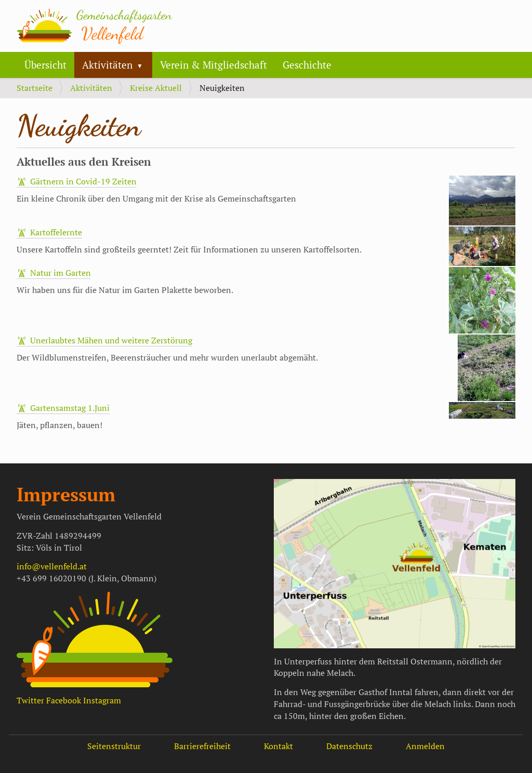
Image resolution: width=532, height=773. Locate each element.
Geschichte (307, 65)
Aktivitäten (107, 65)
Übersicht (45, 65)
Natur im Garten (61, 273)
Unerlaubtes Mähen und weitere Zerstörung (111, 340)
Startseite (35, 88)
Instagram (102, 700)
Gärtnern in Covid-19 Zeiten (83, 181)
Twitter (30, 700)
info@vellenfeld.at (52, 566)
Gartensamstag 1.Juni (70, 408)
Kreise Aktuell (156, 88)
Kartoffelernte (56, 232)
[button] (144, 65)
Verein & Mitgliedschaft (214, 65)
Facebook (64, 700)
